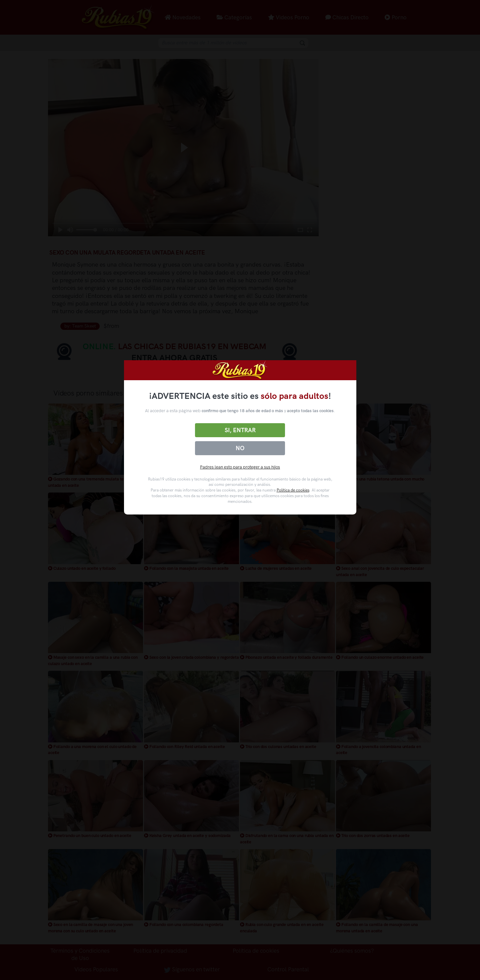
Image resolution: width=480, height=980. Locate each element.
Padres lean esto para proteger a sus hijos (240, 467)
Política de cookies (293, 490)
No (240, 448)
